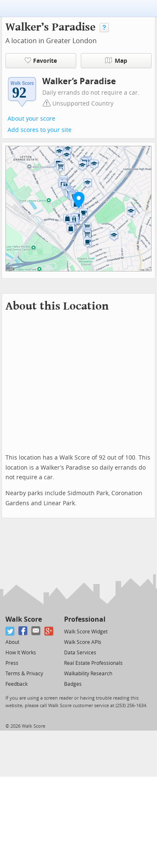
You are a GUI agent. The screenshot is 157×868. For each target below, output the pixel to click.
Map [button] (116, 61)
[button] (79, 200)
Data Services (80, 653)
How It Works (21, 653)
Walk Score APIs (83, 642)
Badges (73, 684)
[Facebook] (23, 631)
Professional (85, 619)
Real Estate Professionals (93, 663)
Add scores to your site (40, 130)
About (12, 642)
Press (12, 663)
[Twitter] (10, 631)
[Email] (36, 631)
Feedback (17, 684)
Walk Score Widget (86, 632)
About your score (31, 119)
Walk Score (24, 619)
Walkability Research (88, 674)
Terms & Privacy (24, 674)
